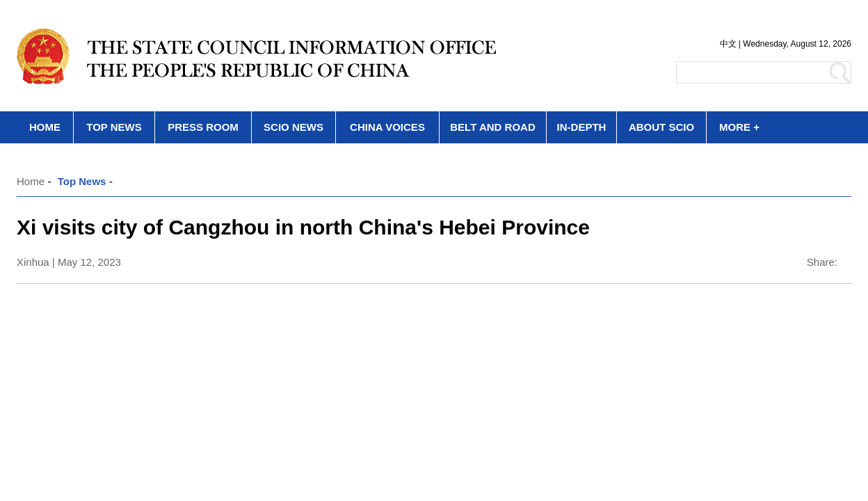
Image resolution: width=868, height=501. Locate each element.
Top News (82, 181)
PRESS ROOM (203, 127)
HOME (45, 127)
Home (31, 181)
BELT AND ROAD (493, 127)
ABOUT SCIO (661, 127)
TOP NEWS (114, 127)
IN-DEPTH (582, 127)
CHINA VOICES (387, 127)
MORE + (739, 127)
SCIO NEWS (294, 127)
